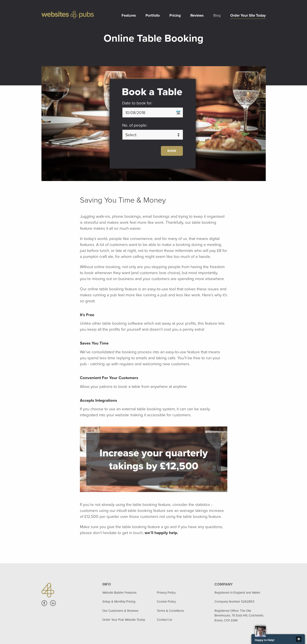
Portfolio (153, 15)
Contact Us (165, 620)
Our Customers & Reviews (120, 611)
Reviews (197, 15)
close (299, 639)
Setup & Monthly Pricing (119, 602)
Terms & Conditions (170, 611)
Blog (217, 15)
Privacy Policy (166, 593)
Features (129, 15)
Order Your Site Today (248, 15)
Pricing (175, 15)
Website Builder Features (119, 593)
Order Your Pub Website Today (124, 620)
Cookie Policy (166, 602)
